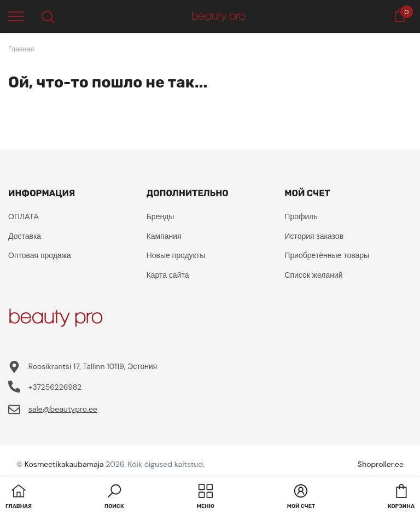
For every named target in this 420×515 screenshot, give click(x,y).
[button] (114, 498)
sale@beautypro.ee (63, 409)
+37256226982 (55, 387)
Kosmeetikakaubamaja (64, 464)
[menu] (16, 16)
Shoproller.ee (381, 464)
